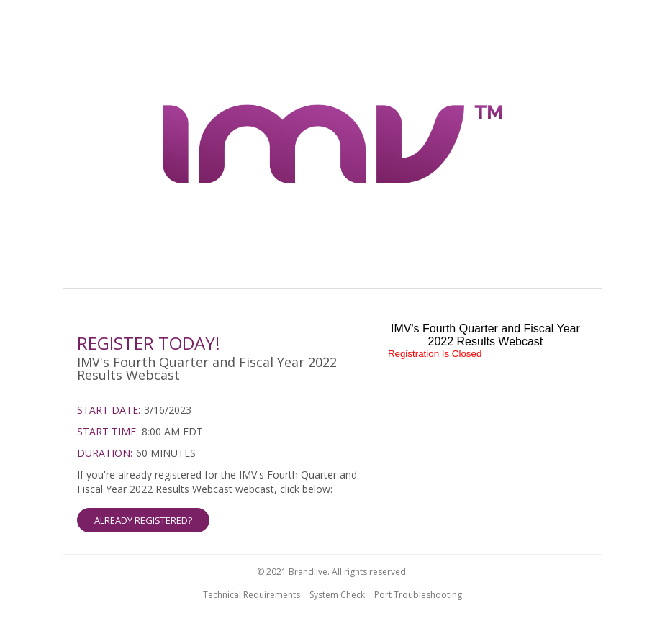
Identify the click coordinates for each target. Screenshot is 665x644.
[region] (332, 146)
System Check (337, 595)
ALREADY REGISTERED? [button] (143, 520)
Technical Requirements (252, 595)
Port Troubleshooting (418, 595)
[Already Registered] (221, 500)
